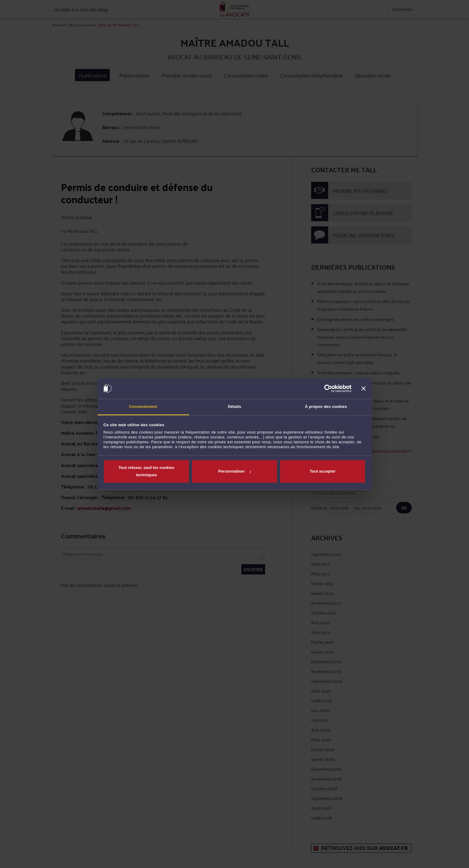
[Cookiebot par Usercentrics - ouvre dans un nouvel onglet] (325, 388)
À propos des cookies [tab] (326, 407)
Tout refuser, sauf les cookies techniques (146, 471)
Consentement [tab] (143, 407)
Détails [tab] (235, 407)
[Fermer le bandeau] (364, 388)
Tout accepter (323, 471)
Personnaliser (235, 471)
